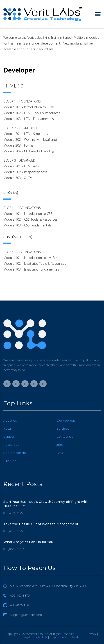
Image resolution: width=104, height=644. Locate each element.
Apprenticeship (15, 453)
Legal (26, 637)
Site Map (10, 461)
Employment (58, 637)
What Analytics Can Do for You (28, 542)
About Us (10, 420)
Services (63, 429)
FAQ (60, 453)
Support (9, 437)
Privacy (91, 634)
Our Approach (67, 420)
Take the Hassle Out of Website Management (41, 524)
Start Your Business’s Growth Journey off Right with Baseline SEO (46, 504)
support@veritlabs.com (26, 615)
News (7, 429)
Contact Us (65, 437)
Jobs (60, 445)
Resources (11, 445)
